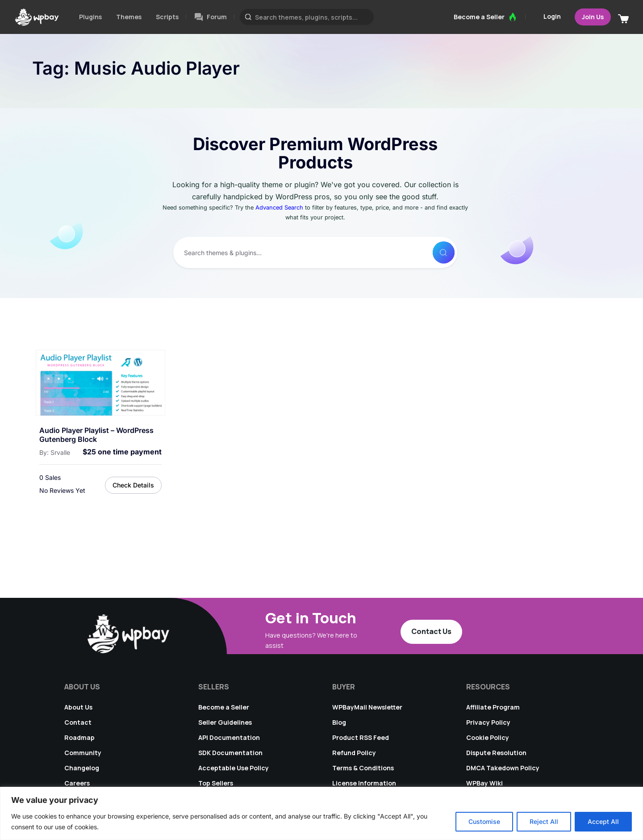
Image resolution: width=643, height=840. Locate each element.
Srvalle (60, 452)
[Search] (441, 252)
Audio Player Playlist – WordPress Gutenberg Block (96, 435)
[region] (321, 813)
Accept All (603, 821)
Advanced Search (279, 208)
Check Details (133, 485)
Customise (484, 821)
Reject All (544, 821)
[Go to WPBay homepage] (37, 17)
